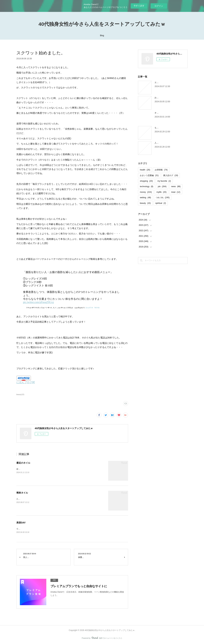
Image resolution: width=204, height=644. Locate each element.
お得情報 (161, 170)
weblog (145, 198)
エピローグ (159, 82)
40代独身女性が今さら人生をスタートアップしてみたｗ (102, 24)
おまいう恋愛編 (149, 175)
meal (176, 192)
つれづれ (163, 198)
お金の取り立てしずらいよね (167, 98)
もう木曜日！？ (161, 128)
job (162, 186)
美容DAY (21, 523)
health (145, 170)
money (146, 192)
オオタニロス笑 (161, 113)
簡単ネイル (22, 493)
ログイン (159, 6)
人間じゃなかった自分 (164, 143)
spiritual (161, 203)
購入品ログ (171, 175)
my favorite (164, 181)
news (176, 186)
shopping (146, 181)
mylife (161, 192)
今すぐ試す (139, 6)
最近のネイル (23, 463)
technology (147, 186)
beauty (145, 203)
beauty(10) (20, 395)
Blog (102, 36)
